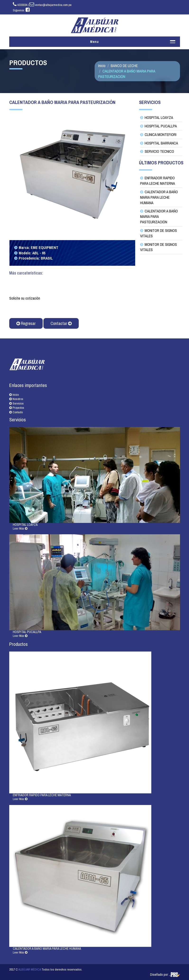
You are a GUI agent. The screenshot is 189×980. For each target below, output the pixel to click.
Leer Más (20, 528)
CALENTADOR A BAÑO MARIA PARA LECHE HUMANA (159, 197)
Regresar (26, 323)
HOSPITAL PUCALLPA (161, 126)
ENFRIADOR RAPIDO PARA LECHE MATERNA (158, 181)
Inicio (102, 66)
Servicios (16, 403)
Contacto (16, 412)
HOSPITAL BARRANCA (161, 143)
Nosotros (16, 399)
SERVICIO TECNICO (159, 151)
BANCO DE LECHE (124, 66)
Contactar (61, 323)
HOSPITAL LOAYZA (159, 117)
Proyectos (17, 408)
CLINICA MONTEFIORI (161, 135)
